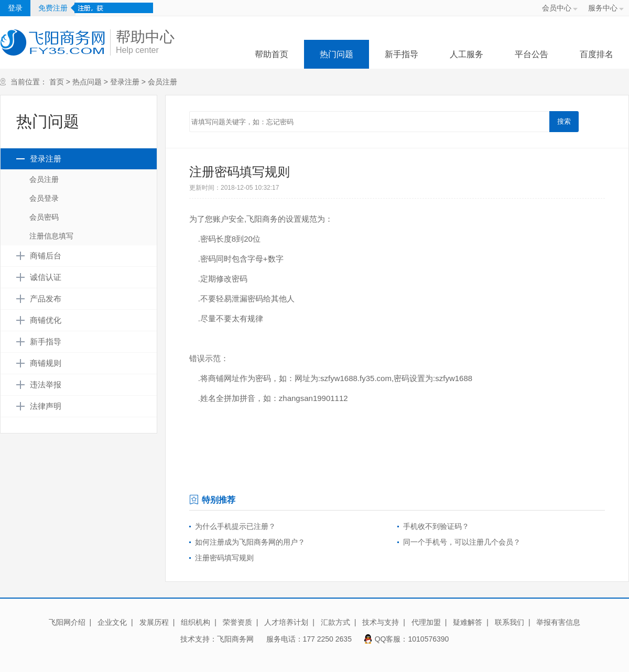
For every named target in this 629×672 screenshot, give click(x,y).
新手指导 (402, 54)
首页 (57, 82)
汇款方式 (335, 622)
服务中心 (603, 8)
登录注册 (125, 82)
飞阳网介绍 (67, 622)
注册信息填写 (51, 236)
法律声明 (46, 406)
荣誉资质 (237, 622)
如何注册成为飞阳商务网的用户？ (250, 542)
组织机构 (196, 622)
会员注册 (162, 82)
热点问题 (87, 82)
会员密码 (44, 217)
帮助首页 (272, 54)
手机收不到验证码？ (436, 526)
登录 (15, 8)
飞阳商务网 (235, 639)
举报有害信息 (558, 622)
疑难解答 (468, 622)
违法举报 (46, 385)
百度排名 (597, 54)
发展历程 (154, 622)
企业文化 (112, 622)
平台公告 (532, 54)
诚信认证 (46, 277)
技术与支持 (381, 622)
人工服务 (467, 54)
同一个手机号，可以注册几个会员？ (462, 542)
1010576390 (429, 639)
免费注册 (53, 8)
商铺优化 (46, 320)
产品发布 (46, 299)
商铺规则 (46, 363)
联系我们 (509, 622)
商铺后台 (46, 256)
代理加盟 (426, 622)
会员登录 (44, 198)
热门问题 (337, 54)
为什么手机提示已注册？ (235, 526)
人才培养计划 (286, 622)
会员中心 (557, 8)
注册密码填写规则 (224, 558)
